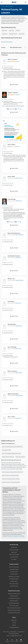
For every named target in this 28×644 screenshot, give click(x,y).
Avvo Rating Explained (14, 627)
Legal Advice (14, 552)
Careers (14, 623)
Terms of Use (6, 632)
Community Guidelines (14, 633)
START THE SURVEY (9, 137)
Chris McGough (12, 199)
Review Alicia (19, 326)
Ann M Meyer (11, 301)
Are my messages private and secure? (11, 453)
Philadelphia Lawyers (14, 579)
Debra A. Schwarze (12, 59)
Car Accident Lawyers (14, 605)
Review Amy (19, 257)
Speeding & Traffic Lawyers (14, 613)
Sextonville (21, 34)
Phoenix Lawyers (14, 581)
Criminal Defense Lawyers (14, 598)
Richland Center (13, 34)
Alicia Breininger (12, 324)
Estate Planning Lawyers (14, 603)
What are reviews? (20, 457)
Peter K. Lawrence (12, 371)
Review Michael (19, 280)
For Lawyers (14, 559)
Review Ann (18, 303)
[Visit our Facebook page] (8, 640)
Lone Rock (5, 34)
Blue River (5, 30)
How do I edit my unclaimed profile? (11, 482)
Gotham (18, 30)
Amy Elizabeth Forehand (14, 256)
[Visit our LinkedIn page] (17, 640)
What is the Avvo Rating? (8, 457)
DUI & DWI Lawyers (14, 601)
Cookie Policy (21, 632)
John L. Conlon (11, 417)
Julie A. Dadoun (11, 145)
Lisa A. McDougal (12, 347)
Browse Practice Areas (14, 555)
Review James (19, 178)
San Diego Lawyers (14, 586)
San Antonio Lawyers (14, 584)
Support (14, 625)
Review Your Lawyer (14, 550)
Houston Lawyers (14, 574)
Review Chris (19, 201)
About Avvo (14, 620)
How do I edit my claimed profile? (10, 475)
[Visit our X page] (12, 640)
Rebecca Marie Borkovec (14, 233)
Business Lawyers (14, 596)
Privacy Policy (13, 632)
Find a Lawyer (14, 547)
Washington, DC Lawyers (14, 576)
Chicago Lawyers (14, 572)
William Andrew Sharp (13, 394)
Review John (19, 418)
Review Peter (19, 373)
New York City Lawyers (14, 567)
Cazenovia (11, 30)
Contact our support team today (16, 536)
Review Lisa (18, 349)
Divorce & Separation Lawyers (14, 608)
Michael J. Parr (11, 279)
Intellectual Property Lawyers (14, 610)
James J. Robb (11, 176)
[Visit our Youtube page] (21, 640)
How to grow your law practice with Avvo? (12, 472)
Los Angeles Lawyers (14, 569)
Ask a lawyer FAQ (6, 450)
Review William (19, 395)
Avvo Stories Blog (14, 557)
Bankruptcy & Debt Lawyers (14, 594)
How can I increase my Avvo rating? (11, 479)
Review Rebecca (20, 235)
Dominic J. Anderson (13, 93)
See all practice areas (7, 42)
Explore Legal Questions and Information (12, 447)
